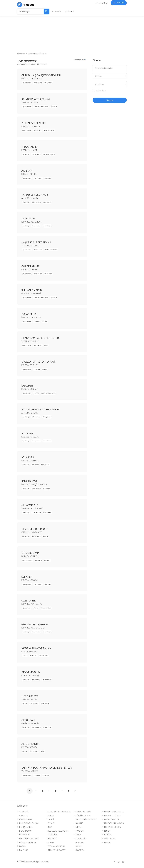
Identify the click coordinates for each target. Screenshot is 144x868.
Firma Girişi (101, 3)
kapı (43, 751)
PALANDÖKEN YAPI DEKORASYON (40, 410)
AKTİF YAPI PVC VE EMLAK (36, 648)
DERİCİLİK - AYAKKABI (29, 839)
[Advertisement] (72, 33)
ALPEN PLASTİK (30, 744)
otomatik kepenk (49, 154)
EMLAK (51, 816)
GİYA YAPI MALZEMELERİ (35, 625)
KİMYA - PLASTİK (83, 812)
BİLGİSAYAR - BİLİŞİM (29, 823)
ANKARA (25, 102)
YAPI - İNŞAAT (110, 839)
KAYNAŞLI (34, 556)
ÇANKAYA (35, 246)
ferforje (46, 536)
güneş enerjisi (28, 560)
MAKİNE (79, 823)
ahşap (45, 369)
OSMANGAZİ (35, 293)
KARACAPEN (28, 219)
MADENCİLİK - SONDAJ (86, 819)
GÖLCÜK (35, 437)
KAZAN (34, 700)
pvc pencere (27, 83)
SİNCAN (34, 198)
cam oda (48, 178)
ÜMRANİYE (37, 532)
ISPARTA (25, 652)
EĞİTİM (22, 846)
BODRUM (34, 389)
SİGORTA (80, 850)
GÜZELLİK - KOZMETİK (58, 831)
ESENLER (36, 126)
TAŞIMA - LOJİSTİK (112, 816)
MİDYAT (34, 150)
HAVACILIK (52, 835)
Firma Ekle (119, 3)
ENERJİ (51, 819)
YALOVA (25, 771)
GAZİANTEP (27, 723)
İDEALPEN (27, 386)
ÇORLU (35, 341)
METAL (79, 827)
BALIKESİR (26, 270)
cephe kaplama (46, 608)
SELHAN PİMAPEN (32, 290)
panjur (45, 321)
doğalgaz (36, 465)
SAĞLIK (79, 846)
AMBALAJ (24, 816)
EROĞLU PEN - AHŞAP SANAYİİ (38, 362)
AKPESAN (27, 171)
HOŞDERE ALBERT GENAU (36, 242)
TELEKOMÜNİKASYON (114, 823)
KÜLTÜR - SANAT (83, 816)
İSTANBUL (26, 79)
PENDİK (35, 461)
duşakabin (38, 130)
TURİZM (107, 835)
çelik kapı (26, 202)
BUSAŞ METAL (30, 314)
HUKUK (51, 842)
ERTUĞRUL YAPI (30, 553)
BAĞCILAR (37, 79)
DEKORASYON (26, 831)
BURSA (24, 293)
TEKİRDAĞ (26, 341)
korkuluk (26, 154)
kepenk (37, 321)
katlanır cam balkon (51, 250)
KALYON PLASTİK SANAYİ (36, 99)
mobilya (37, 369)
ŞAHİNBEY (38, 723)
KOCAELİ (25, 174)
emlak (25, 656)
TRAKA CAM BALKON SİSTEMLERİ (40, 338)
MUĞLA (25, 389)
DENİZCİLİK (24, 835)
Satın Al (70, 12)
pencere (48, 584)
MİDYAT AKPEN (30, 147)
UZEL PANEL (28, 601)
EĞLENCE (23, 850)
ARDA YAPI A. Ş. (30, 505)
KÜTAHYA (26, 676)
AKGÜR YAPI (28, 720)
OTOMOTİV (81, 839)
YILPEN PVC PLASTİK (33, 123)
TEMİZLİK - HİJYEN (112, 827)
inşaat (25, 704)
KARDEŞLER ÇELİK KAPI (35, 195)
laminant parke (49, 130)
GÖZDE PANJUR (30, 266)
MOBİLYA (80, 831)
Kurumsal (56, 12)
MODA (79, 835)
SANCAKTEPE (38, 628)
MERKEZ (35, 102)
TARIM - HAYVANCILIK (114, 812)
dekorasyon (37, 417)
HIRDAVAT (52, 839)
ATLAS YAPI (28, 457)
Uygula (110, 100)
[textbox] (110, 76)
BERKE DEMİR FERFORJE (35, 529)
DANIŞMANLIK (26, 827)
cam (47, 345)
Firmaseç (21, 54)
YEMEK (107, 842)
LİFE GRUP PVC (30, 696)
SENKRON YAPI (30, 481)
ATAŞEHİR (36, 317)
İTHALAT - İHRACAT (56, 850)
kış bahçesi (49, 83)
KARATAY (34, 580)
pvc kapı (54, 106)
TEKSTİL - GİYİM (111, 819)
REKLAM (80, 842)
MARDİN (25, 150)
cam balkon (38, 83)
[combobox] (110, 76)
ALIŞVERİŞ (24, 812)
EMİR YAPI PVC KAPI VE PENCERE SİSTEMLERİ (47, 768)
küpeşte (47, 489)
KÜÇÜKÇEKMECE (40, 485)
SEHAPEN (27, 577)
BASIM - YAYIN (26, 819)
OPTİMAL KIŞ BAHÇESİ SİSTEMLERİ (41, 75)
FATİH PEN (27, 434)
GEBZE (34, 174)
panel (36, 608)
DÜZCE (25, 556)
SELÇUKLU (34, 365)
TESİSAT (108, 831)
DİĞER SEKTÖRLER (28, 842)
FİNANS (51, 823)
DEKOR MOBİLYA (31, 672)
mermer (48, 560)
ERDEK (35, 270)
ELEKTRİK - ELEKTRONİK (59, 812)
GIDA (50, 827)
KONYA (25, 365)
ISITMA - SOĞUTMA (56, 846)
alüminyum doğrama (41, 106)
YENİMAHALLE (37, 508)
